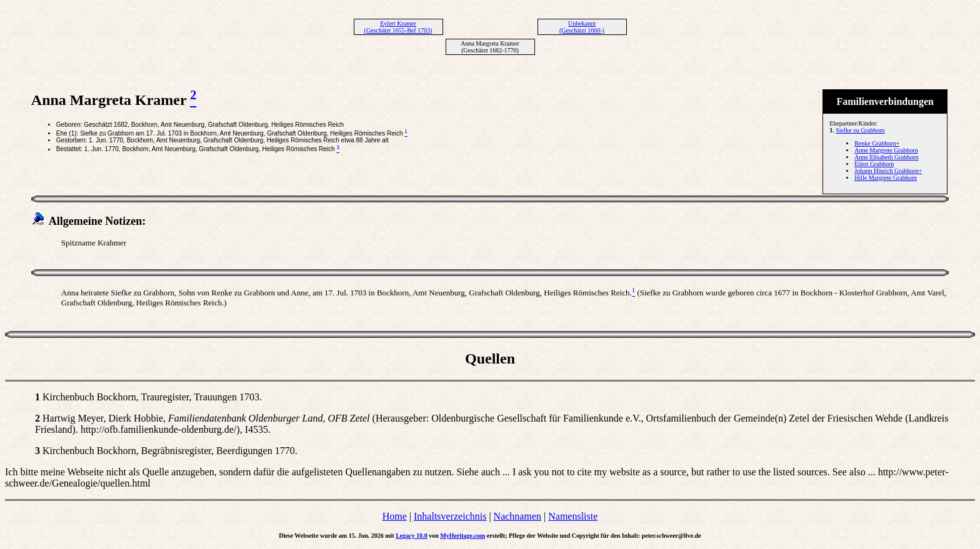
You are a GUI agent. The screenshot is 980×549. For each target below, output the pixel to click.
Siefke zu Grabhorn (860, 130)
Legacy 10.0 (412, 536)
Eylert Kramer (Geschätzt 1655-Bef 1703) (398, 27)
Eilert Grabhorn (874, 164)
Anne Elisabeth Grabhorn (886, 157)
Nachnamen (517, 516)
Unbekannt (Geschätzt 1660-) (582, 27)
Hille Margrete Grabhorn (886, 178)
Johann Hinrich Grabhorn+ (888, 171)
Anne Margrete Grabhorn (886, 150)
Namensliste (573, 516)
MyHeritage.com (462, 536)
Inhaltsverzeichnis (450, 516)
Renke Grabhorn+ (877, 143)
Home (395, 516)
